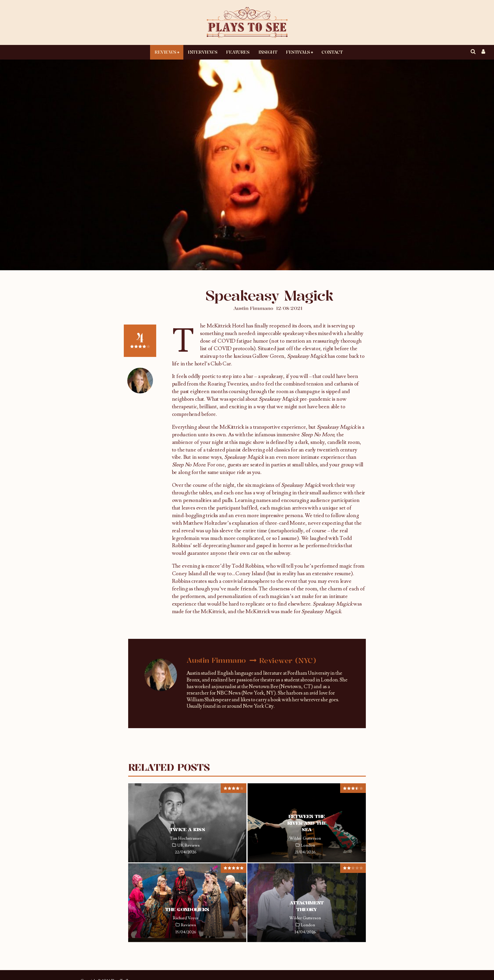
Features (238, 52)
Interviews (202, 52)
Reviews (165, 52)
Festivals (298, 52)
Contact (332, 52)
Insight (268, 52)
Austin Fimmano (253, 308)
